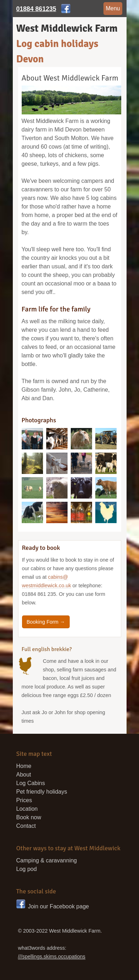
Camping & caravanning (47, 860)
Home (24, 766)
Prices (24, 800)
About (24, 775)
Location (27, 809)
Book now (29, 817)
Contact (26, 826)
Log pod (27, 869)
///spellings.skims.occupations (52, 956)
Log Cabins (31, 783)
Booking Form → (46, 622)
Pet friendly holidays (42, 792)
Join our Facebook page (53, 906)
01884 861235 (36, 9)
